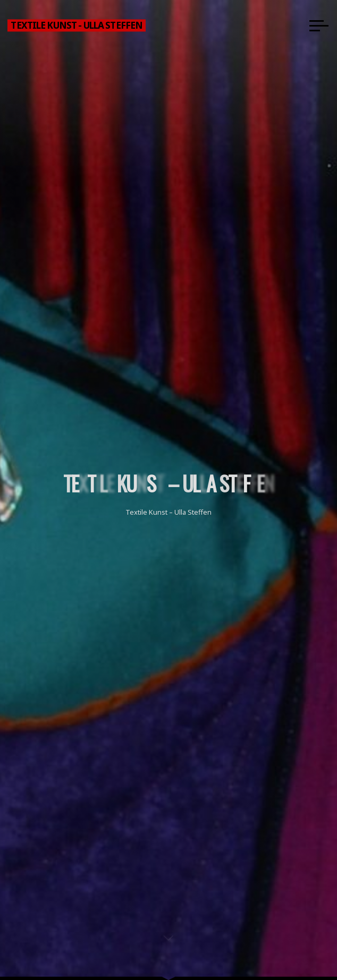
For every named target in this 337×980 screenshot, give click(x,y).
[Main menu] (319, 25)
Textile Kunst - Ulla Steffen (77, 25)
